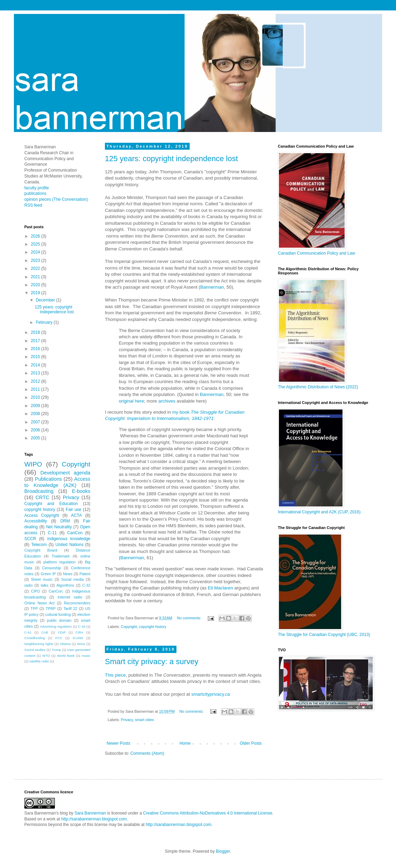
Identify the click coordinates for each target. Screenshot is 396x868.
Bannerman (212, 394)
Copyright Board (41, 550)
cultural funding (58, 614)
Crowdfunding (35, 638)
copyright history (153, 627)
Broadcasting (39, 491)
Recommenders (77, 603)
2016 (36, 349)
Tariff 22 (71, 609)
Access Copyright (42, 515)
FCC (59, 638)
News (68, 574)
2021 (36, 277)
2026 (36, 236)
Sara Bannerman (90, 813)
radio (28, 585)
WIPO (33, 464)
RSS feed (33, 205)
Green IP (48, 574)
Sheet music (42, 579)
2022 (36, 268)
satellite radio (39, 661)
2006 (36, 430)
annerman (213, 287)
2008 (36, 414)
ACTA (76, 515)
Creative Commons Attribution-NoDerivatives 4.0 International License (208, 813)
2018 (36, 332)
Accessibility (36, 521)
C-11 (52, 533)
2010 (36, 397)
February (45, 322)
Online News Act (39, 603)
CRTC (42, 497)
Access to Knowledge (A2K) (57, 482)
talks (44, 585)
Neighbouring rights (39, 644)
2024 (36, 252)
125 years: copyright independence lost (171, 159)
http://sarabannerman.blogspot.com (94, 819)
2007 (36, 422)
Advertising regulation (56, 626)
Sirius (81, 644)
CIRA (79, 632)
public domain (59, 620)
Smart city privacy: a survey (152, 662)
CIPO (35, 591)
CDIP (62, 632)
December (46, 300)
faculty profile (37, 188)
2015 (36, 357)
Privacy (127, 720)
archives (167, 401)
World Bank (66, 656)
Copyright (129, 627)
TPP (34, 609)
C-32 (86, 585)
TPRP (51, 609)
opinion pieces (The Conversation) (56, 199)
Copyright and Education (51, 504)
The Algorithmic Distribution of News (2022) (318, 387)
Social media (72, 579)
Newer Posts (118, 743)
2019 (36, 293)
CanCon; (56, 591)
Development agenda (65, 473)
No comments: (190, 618)
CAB (45, 632)
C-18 (82, 626)
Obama (65, 644)
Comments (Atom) (147, 753)
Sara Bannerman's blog (46, 813)
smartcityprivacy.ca (211, 694)
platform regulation (60, 562)
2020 (36, 285)
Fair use (73, 510)
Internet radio (70, 597)
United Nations (70, 545)
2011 (36, 389)
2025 (36, 244)
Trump (56, 650)
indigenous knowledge (69, 539)
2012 (36, 381)
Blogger (223, 851)
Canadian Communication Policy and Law (316, 253)
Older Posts (251, 743)
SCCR (30, 539)
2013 (36, 373)
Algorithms (65, 585)
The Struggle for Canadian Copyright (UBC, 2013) (324, 635)
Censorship (52, 568)
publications (35, 193)
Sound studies (35, 650)
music (86, 656)
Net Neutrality (59, 527)
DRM (65, 521)
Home (185, 743)
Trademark (61, 556)
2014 (36, 365)
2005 (36, 438)
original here (131, 401)
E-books (81, 491)
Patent (85, 574)
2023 (36, 261)
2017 (36, 341)
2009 (36, 406)
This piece (115, 675)
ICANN (78, 638)
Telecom (39, 545)
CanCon (75, 533)
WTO (46, 656)
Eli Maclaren (220, 588)
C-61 (28, 632)
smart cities (144, 720)
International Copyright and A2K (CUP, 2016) (319, 512)
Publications (49, 479)
